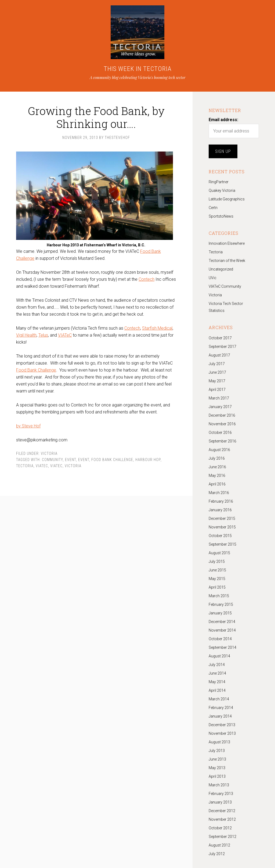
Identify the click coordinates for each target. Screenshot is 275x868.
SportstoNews (221, 216)
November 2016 (222, 424)
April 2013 (217, 776)
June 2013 (217, 759)
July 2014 (217, 665)
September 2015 (222, 544)
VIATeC (65, 335)
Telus (43, 335)
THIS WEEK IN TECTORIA (138, 69)
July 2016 (217, 458)
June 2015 (217, 570)
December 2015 (222, 518)
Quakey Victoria (222, 190)
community (52, 460)
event (84, 460)
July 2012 (217, 854)
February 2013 (221, 794)
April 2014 (217, 690)
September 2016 (222, 441)
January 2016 (220, 510)
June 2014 (217, 673)
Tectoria (216, 252)
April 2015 (217, 587)
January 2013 (220, 802)
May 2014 (217, 682)
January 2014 (220, 716)
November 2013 (222, 733)
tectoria (25, 466)
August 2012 (219, 845)
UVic (213, 278)
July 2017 (217, 364)
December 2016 (222, 415)
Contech (146, 279)
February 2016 (221, 501)
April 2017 (217, 390)
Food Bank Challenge (36, 370)
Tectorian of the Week (227, 261)
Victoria (49, 453)
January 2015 (220, 613)
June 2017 (217, 372)
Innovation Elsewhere (227, 243)
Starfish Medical (157, 328)
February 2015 (221, 604)
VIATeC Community (225, 286)
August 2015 (219, 553)
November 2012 (222, 819)
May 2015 (217, 579)
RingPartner (219, 182)
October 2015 (220, 536)
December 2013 (222, 725)
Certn (213, 208)
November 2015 (222, 527)
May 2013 (217, 768)
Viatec (42, 466)
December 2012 (222, 811)
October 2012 (220, 828)
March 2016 (219, 493)
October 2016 (220, 433)
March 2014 (219, 699)
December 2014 (222, 622)
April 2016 (217, 484)
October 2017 (220, 338)
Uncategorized (221, 269)
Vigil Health (26, 335)
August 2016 (219, 450)
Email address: (223, 120)
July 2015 (217, 561)
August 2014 (219, 656)
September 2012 (222, 837)
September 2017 (222, 347)
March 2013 (219, 785)
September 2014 (222, 647)
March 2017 (219, 398)
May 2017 (217, 381)
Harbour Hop (148, 460)
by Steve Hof (28, 426)
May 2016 (217, 476)
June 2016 (217, 467)
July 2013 (217, 751)
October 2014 (220, 639)
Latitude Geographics (227, 199)
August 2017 (219, 355)
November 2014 (222, 630)
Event (70, 460)
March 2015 (219, 596)
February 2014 (221, 708)
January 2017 (220, 407)
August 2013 (219, 742)
